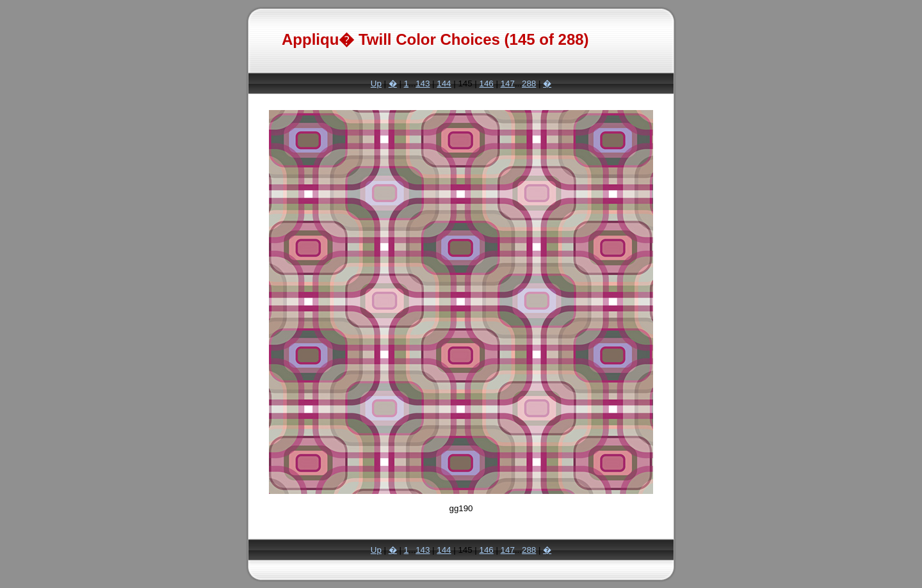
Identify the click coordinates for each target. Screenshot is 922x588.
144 (444, 83)
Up (376, 83)
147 (508, 83)
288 (529, 83)
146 (487, 83)
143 (423, 83)
